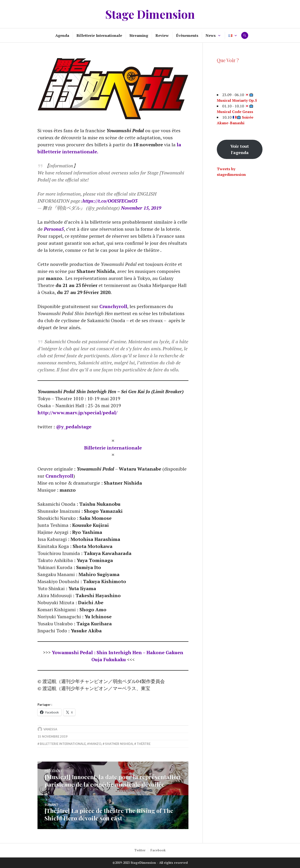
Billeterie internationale (113, 448)
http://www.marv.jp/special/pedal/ (77, 413)
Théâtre (144, 744)
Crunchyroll (113, 306)
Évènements (187, 35)
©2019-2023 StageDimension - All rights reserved (150, 863)
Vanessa (50, 729)
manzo (95, 744)
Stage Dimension (150, 14)
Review (162, 35)
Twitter (140, 850)
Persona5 (54, 229)
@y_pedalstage (74, 427)
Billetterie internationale (63, 744)
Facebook (158, 850)
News (211, 35)
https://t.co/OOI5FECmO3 (110, 201)
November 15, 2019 (141, 208)
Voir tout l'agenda (240, 149)
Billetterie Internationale (99, 35)
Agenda (62, 35)
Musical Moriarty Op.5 (237, 100)
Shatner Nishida (119, 744)
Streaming (139, 35)
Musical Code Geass (235, 112)
